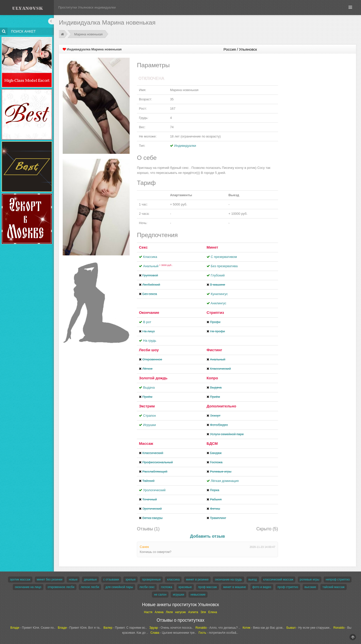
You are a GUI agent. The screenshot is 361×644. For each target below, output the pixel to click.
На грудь (150, 341)
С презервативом (224, 257)
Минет (212, 247)
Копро (212, 378)
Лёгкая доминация (225, 481)
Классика (150, 257)
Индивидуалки (185, 146)
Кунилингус (219, 294)
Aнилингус (218, 303)
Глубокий (218, 275)
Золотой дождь (153, 378)
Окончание (149, 312)
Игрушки (150, 425)
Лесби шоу (149, 350)
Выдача (149, 387)
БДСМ (212, 443)
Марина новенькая (88, 34)
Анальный (158, 266)
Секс (143, 247)
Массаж (146, 443)
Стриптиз (215, 312)
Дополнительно (221, 406)
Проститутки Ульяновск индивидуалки (87, 7)
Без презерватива (224, 266)
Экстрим (147, 406)
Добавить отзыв (207, 536)
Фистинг (214, 350)
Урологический (154, 490)
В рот (147, 322)
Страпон (150, 416)
